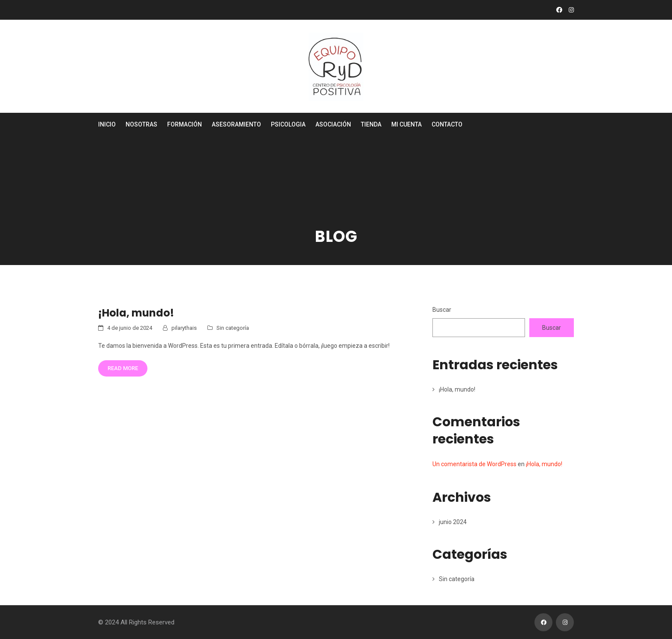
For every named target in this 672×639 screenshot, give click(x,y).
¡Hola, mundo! (136, 313)
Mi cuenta (406, 124)
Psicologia (288, 124)
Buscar (442, 310)
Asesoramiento (236, 124)
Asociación (333, 124)
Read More (123, 368)
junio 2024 (453, 522)
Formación (184, 124)
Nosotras (141, 124)
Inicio (107, 124)
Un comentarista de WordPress (474, 464)
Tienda (371, 124)
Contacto (447, 124)
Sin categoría (233, 328)
